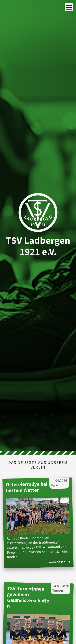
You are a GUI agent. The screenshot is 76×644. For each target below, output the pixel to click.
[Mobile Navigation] (69, 7)
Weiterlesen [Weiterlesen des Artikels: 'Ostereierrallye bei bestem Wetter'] (59, 562)
